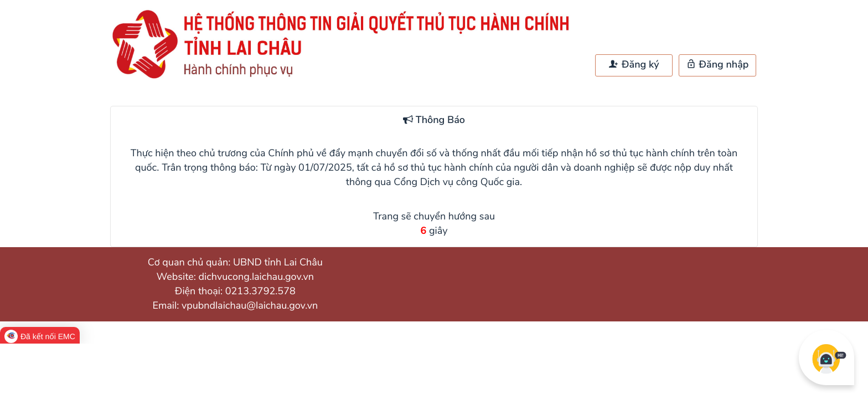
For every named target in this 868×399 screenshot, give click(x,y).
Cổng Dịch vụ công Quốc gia (457, 182)
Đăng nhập (718, 65)
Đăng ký (634, 65)
